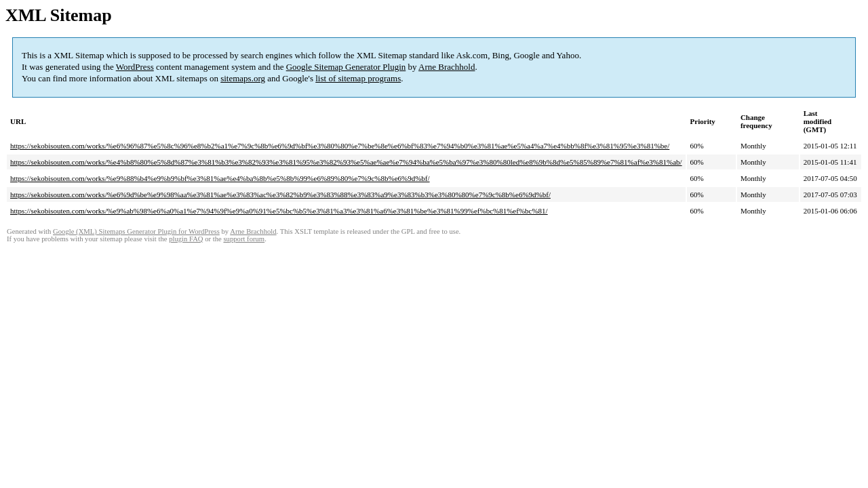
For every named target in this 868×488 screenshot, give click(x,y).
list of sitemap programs (358, 78)
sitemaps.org (243, 78)
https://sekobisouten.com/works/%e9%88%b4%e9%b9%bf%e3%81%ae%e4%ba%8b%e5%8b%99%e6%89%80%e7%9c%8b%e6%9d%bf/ (220, 178)
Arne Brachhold (447, 67)
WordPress (135, 67)
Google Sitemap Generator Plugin (346, 67)
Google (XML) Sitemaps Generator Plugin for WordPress (136, 231)
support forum (244, 239)
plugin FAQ (186, 239)
